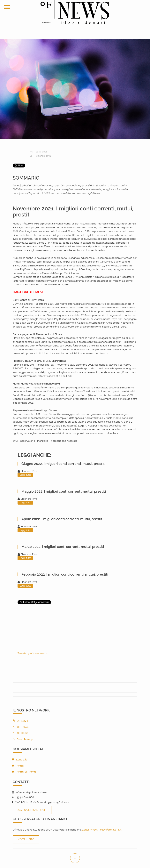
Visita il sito (26, 839)
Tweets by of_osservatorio (33, 653)
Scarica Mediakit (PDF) (32, 810)
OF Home (21, 733)
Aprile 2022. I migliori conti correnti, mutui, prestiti (62, 519)
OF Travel (21, 727)
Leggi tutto (25, 475)
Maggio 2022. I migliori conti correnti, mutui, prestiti (64, 491)
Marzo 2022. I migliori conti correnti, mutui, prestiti (63, 547)
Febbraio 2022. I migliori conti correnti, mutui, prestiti (65, 574)
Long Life (20, 760)
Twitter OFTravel (24, 772)
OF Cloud (20, 721)
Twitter (18, 766)
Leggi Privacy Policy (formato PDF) (102, 830)
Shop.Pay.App (23, 739)
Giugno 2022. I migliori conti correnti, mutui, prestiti (63, 464)
